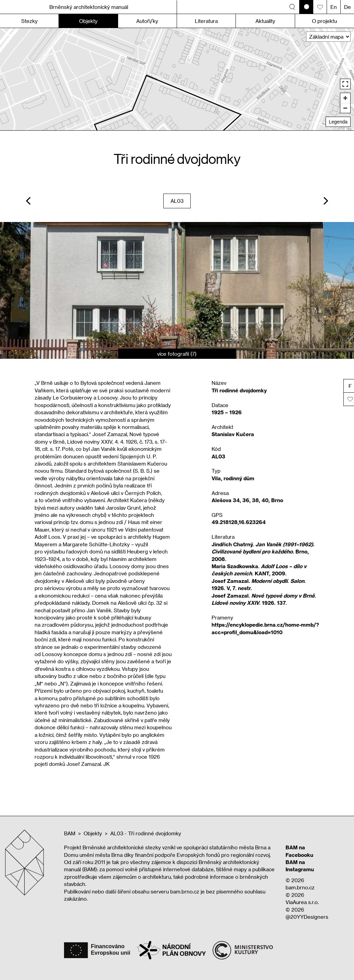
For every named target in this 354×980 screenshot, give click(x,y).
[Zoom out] (345, 108)
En (334, 7)
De (347, 7)
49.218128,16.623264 (239, 522)
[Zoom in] (345, 98)
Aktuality (265, 21)
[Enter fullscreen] (345, 84)
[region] (177, 79)
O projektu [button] (324, 21)
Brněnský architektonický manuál (89, 7)
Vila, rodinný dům (233, 478)
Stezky (29, 21)
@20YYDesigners (307, 917)
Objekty (93, 833)
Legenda (338, 122)
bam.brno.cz (300, 887)
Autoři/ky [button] (147, 21)
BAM (70, 833)
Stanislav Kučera (233, 434)
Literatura (206, 21)
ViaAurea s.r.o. (302, 902)
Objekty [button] (88, 21)
